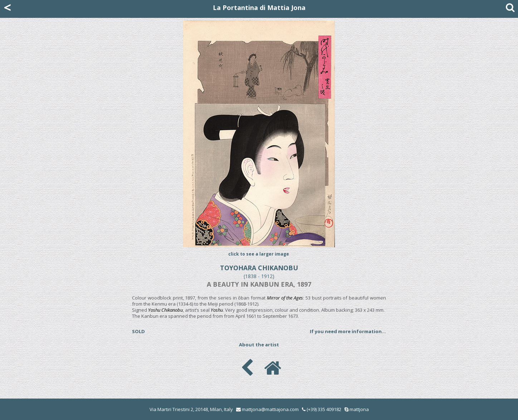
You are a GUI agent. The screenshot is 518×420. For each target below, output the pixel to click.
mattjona (359, 409)
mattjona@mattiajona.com (270, 409)
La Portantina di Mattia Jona (259, 8)
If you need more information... (348, 331)
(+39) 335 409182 (322, 409)
